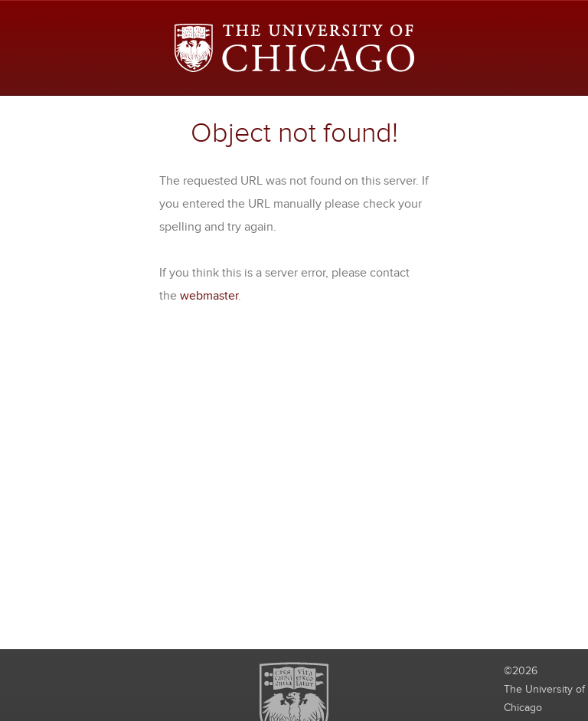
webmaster (209, 296)
